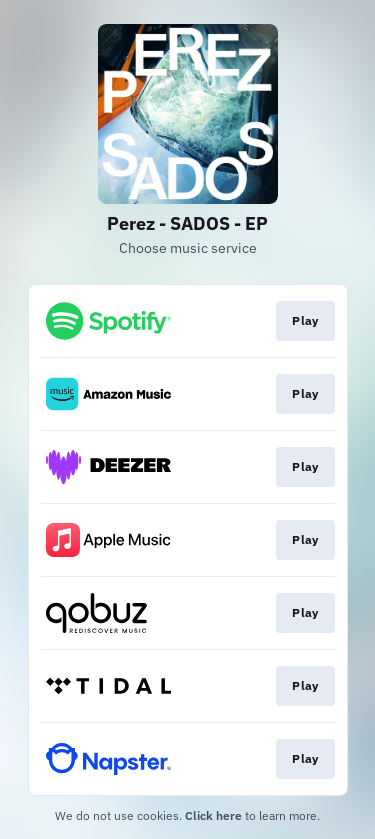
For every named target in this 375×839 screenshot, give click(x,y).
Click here (213, 815)
